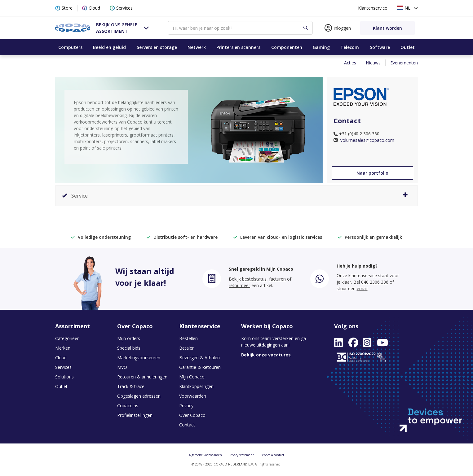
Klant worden (387, 28)
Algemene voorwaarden (205, 455)
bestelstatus (254, 279)
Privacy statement (241, 455)
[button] (123, 28)
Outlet (408, 47)
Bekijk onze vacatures (266, 355)
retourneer (239, 285)
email (362, 288)
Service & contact (272, 455)
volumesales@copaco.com (367, 140)
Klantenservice (373, 8)
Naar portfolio (372, 173)
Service (235, 196)
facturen (277, 279)
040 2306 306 (375, 282)
